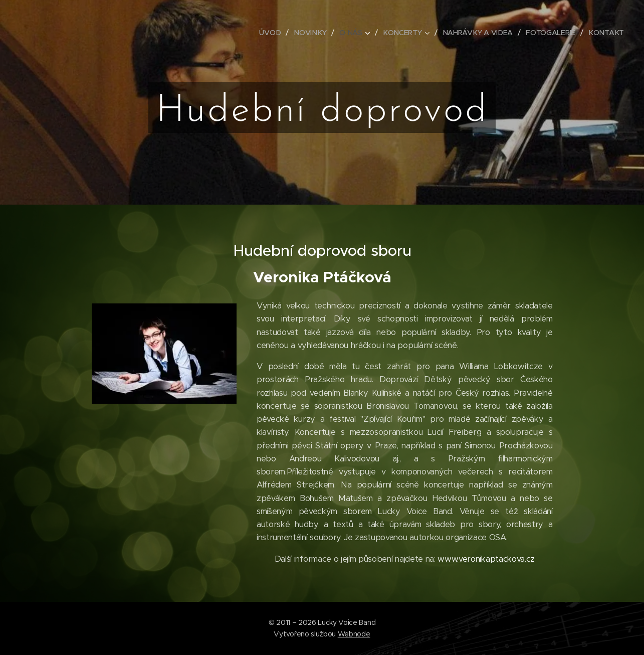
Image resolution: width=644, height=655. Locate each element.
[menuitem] (274, 33)
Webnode (354, 634)
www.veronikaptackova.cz (486, 559)
